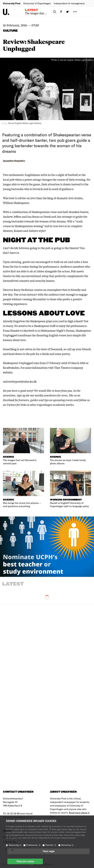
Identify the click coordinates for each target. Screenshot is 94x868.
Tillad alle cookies (25, 861)
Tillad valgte (49, 851)
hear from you (63, 391)
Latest (31, 10)
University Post (12, 3)
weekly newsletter (46, 395)
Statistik (51, 845)
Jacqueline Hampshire (14, 161)
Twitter (11, 405)
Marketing (67, 845)
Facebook (9, 400)
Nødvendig (15, 845)
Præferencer (34, 845)
